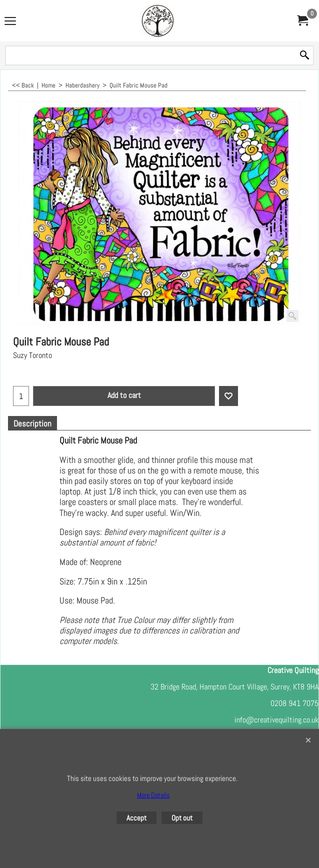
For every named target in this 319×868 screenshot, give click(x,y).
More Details (153, 795)
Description (32, 424)
